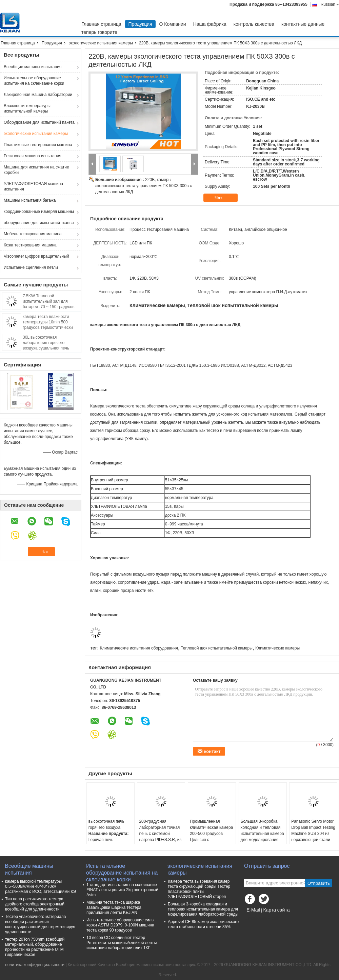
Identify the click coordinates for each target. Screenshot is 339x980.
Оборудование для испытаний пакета (39, 122)
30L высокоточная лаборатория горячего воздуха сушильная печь (46, 343)
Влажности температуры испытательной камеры (27, 108)
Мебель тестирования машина (33, 234)
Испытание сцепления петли (31, 267)
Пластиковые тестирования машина (38, 145)
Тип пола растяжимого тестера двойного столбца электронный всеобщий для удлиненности (35, 904)
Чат (223, 198)
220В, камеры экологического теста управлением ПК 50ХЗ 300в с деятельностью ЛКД (144, 186)
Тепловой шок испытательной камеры (217, 648)
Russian (330, 4)
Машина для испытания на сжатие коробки (36, 170)
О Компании (173, 24)
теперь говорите (99, 32)
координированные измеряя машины (39, 212)
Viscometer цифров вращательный (36, 256)
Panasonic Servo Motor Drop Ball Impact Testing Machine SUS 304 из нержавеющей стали (313, 831)
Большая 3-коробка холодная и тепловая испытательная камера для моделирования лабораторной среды (262, 834)
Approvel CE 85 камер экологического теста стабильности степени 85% (203, 924)
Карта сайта (276, 910)
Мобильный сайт (262, 918)
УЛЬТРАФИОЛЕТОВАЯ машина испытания (33, 186)
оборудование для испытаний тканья (39, 223)
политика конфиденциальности (35, 965)
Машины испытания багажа (30, 200)
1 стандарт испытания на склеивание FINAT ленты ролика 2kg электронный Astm (122, 890)
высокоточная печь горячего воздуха (106, 824)
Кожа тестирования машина (30, 245)
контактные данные (303, 24)
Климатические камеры (277, 648)
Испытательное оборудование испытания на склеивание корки (34, 81)
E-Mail (253, 910)
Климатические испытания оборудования (139, 648)
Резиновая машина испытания (33, 156)
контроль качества (254, 24)
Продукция (140, 24)
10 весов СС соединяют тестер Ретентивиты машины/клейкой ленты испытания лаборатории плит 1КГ (122, 943)
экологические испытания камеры (101, 43)
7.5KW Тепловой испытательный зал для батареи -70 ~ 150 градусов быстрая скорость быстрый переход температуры (49, 307)
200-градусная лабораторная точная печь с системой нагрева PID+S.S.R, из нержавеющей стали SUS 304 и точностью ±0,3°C (160, 840)
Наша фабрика (210, 24)
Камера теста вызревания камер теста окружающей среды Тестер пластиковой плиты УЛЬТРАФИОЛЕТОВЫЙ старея (199, 889)
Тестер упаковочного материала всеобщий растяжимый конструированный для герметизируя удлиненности (40, 924)
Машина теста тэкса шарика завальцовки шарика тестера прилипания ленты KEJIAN (114, 907)
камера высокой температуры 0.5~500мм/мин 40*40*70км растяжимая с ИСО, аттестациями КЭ (41, 886)
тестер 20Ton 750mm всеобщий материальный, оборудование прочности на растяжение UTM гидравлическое (35, 947)
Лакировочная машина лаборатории (38, 95)
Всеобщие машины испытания (33, 67)
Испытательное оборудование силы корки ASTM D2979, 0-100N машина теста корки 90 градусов (120, 925)
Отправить (319, 883)
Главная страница (101, 24)
